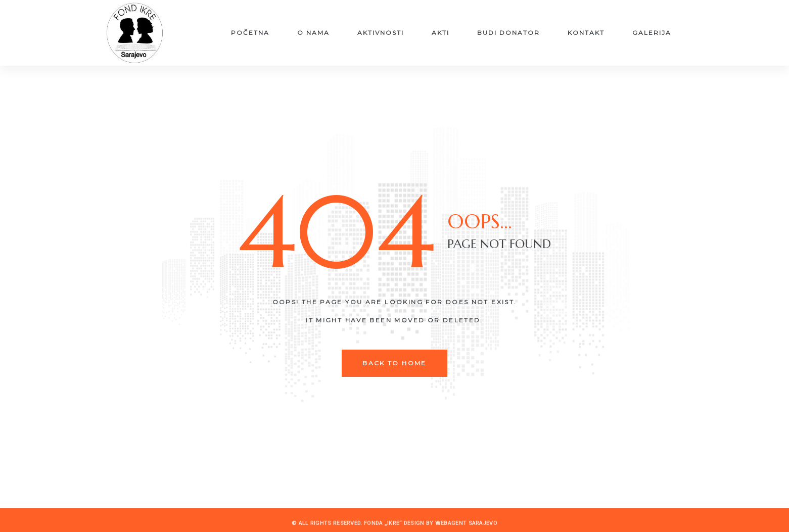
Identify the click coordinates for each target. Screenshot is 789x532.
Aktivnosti (381, 33)
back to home (394, 363)
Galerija (652, 33)
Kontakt (586, 33)
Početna (250, 33)
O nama (313, 33)
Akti (440, 33)
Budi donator (508, 33)
